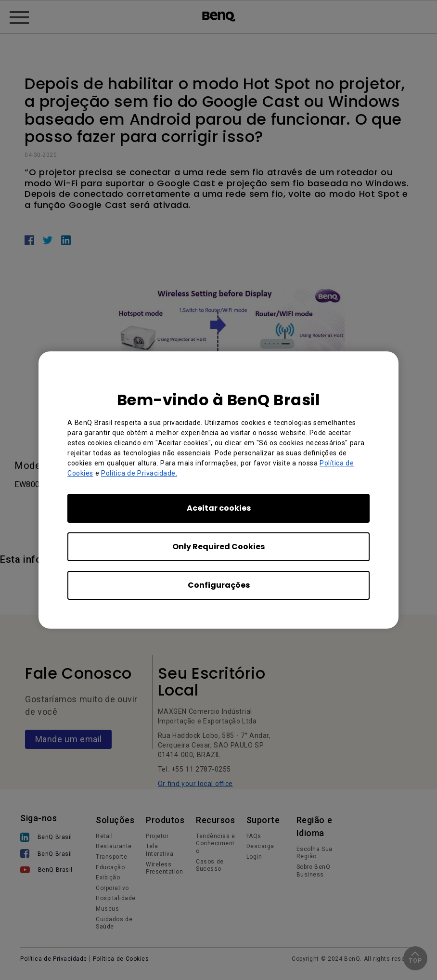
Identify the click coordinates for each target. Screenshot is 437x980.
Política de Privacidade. (139, 473)
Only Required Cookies (218, 547)
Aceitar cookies (219, 508)
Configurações (219, 585)
